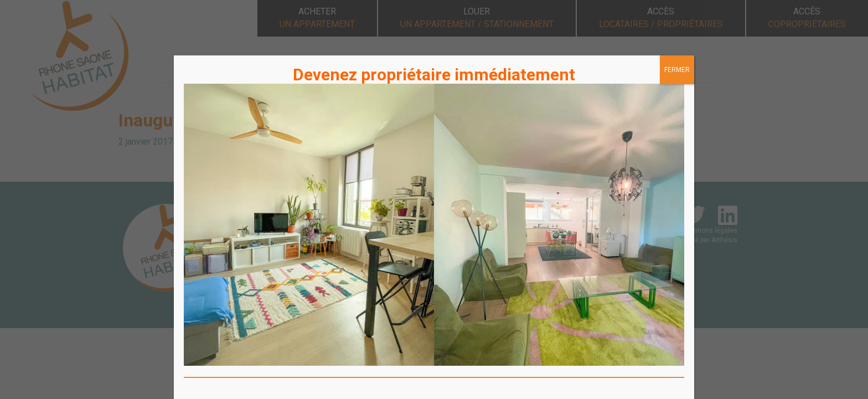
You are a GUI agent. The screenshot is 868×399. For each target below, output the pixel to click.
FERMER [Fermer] (677, 70)
